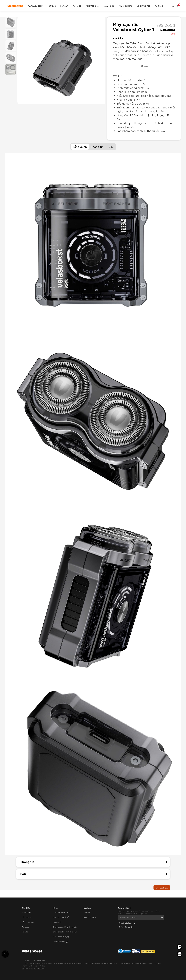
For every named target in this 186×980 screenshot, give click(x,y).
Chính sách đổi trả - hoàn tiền (65, 927)
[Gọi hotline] (5, 954)
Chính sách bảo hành (61, 912)
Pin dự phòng (92, 6)
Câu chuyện (27, 917)
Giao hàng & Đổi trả (61, 917)
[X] (122, 927)
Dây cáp (64, 6)
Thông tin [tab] (97, 147)
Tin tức (25, 932)
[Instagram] (126, 927)
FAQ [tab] (110, 147)
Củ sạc (52, 6)
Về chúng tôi (143, 6)
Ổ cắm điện (109, 6)
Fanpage (159, 6)
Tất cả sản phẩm (36, 6)
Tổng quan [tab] (80, 147)
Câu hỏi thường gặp (61, 941)
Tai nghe (77, 6)
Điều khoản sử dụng (61, 937)
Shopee (87, 912)
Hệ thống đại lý (90, 917)
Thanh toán (57, 922)
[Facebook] (119, 927)
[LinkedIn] (132, 927)
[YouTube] (129, 927)
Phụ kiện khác (125, 6)
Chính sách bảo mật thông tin (65, 932)
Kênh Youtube (28, 922)
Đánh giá (162, 888)
